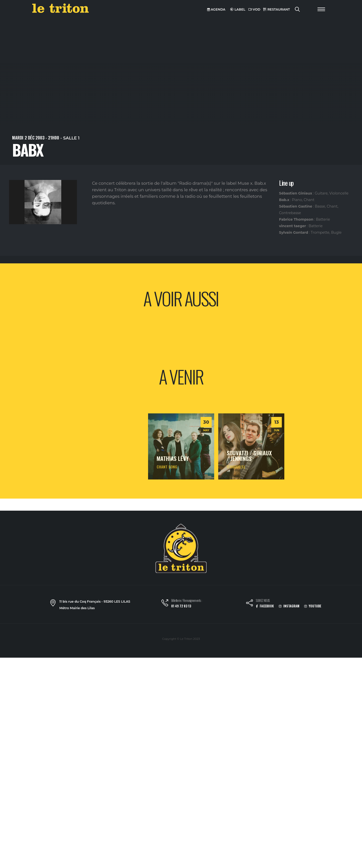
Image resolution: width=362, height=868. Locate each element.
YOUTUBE (313, 606)
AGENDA (216, 9)
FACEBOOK (265, 606)
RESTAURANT (277, 9)
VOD (254, 9)
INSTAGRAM (289, 606)
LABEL (238, 9)
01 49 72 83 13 (181, 606)
